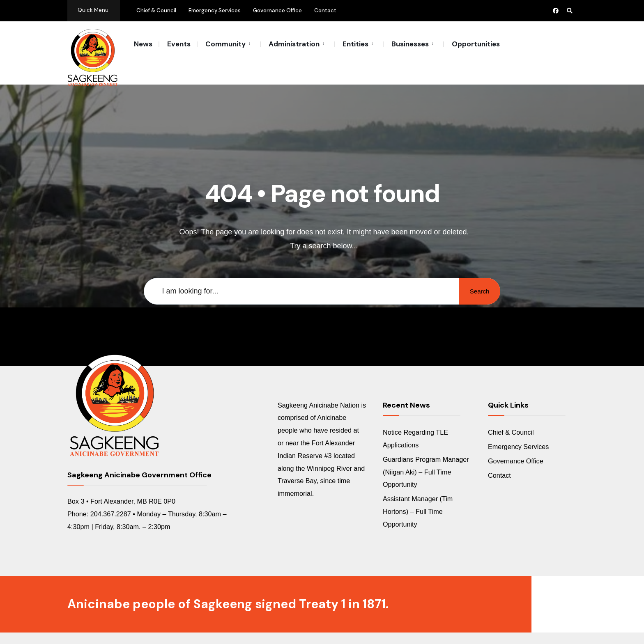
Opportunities (476, 44)
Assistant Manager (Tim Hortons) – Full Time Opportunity (418, 494)
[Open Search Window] (569, 10)
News (143, 44)
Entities (355, 44)
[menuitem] (228, 44)
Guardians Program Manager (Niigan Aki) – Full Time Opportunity (426, 454)
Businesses (410, 44)
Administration (294, 44)
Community (225, 44)
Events (179, 44)
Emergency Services (215, 10)
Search (478, 274)
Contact (325, 10)
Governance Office (277, 10)
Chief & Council (156, 10)
